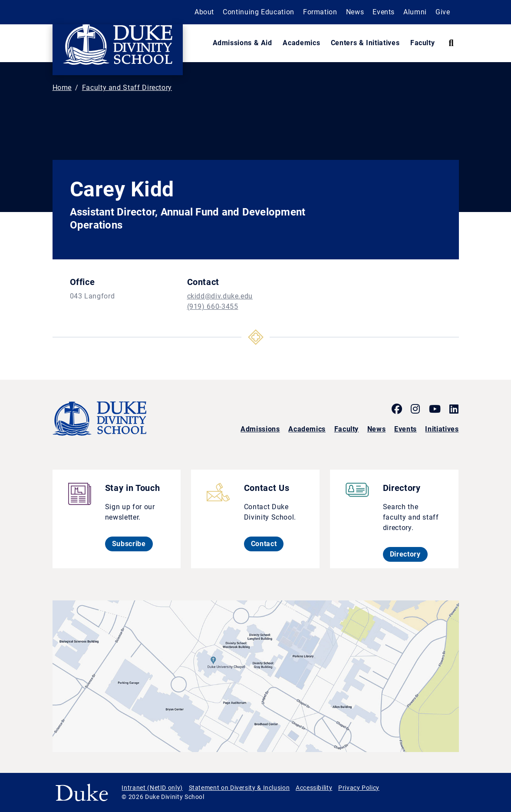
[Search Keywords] (451, 43)
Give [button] (443, 12)
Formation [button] (320, 12)
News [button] (355, 12)
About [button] (204, 12)
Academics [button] (301, 43)
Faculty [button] (422, 43)
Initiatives (442, 429)
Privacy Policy (359, 788)
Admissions (260, 429)
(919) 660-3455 (213, 307)
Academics (307, 429)
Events (406, 429)
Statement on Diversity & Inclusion (239, 788)
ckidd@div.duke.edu (220, 296)
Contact (267, 544)
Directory (409, 554)
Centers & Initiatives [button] (365, 43)
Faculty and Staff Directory (127, 88)
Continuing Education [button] (259, 12)
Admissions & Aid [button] (242, 43)
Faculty (346, 429)
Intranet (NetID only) (152, 788)
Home (62, 88)
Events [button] (384, 12)
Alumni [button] (415, 12)
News (377, 429)
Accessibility (314, 788)
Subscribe (132, 544)
